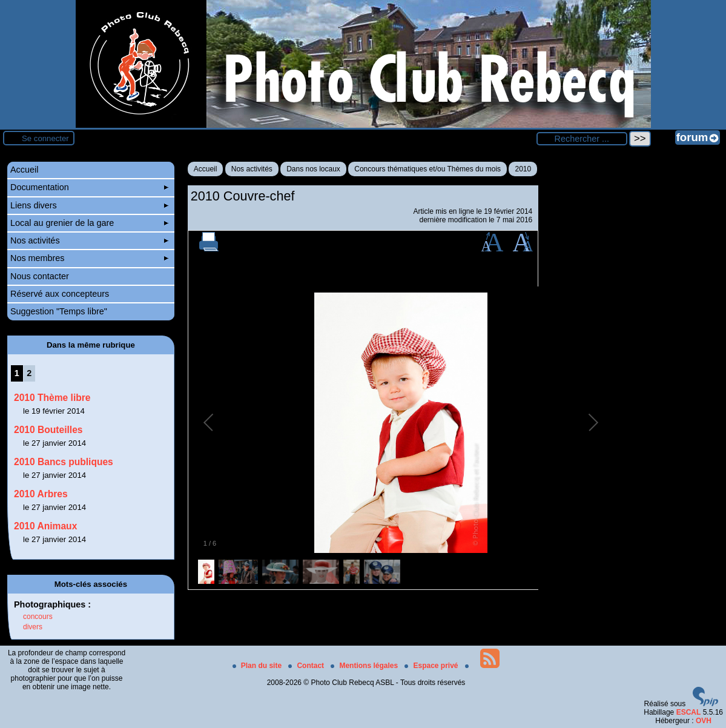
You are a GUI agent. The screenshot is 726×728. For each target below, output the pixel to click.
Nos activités (252, 169)
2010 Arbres (41, 494)
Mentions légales (365, 666)
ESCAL (689, 712)
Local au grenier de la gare (89, 223)
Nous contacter (40, 276)
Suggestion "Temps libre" (59, 311)
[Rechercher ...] (582, 139)
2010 (523, 169)
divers (33, 627)
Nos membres (89, 258)
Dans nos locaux (313, 169)
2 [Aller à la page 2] (29, 373)
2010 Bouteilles (48, 430)
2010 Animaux (45, 526)
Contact (307, 666)
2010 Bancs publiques (64, 462)
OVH (704, 721)
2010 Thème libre (52, 398)
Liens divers (89, 205)
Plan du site (258, 666)
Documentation (89, 187)
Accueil (206, 169)
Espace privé (432, 666)
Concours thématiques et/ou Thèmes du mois (427, 169)
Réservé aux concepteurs (60, 294)
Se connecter (45, 138)
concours (38, 617)
